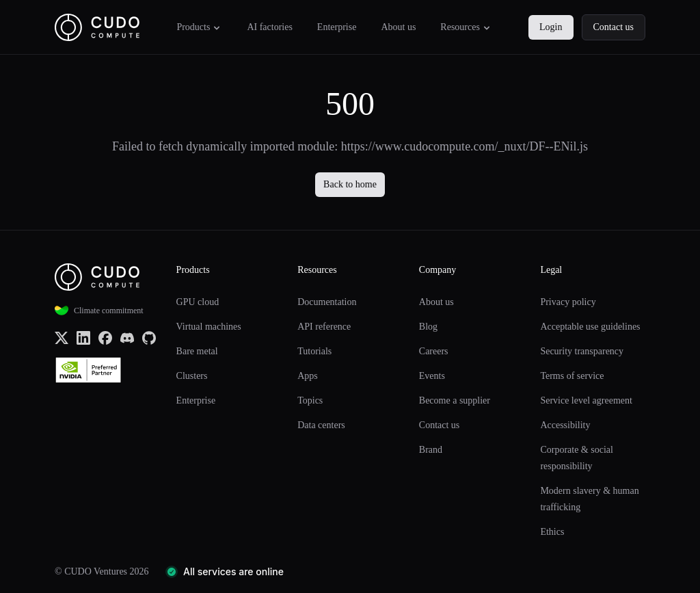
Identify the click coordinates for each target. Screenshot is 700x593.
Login (551, 27)
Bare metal (197, 351)
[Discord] (127, 337)
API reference (324, 327)
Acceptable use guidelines (590, 327)
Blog (428, 327)
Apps (308, 376)
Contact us (614, 27)
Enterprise (337, 27)
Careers (434, 351)
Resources (466, 28)
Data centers (321, 425)
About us (398, 27)
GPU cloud (198, 302)
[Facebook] (105, 337)
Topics (310, 400)
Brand (431, 450)
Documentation (327, 302)
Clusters (192, 376)
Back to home (350, 184)
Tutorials (314, 351)
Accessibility (565, 425)
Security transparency (582, 351)
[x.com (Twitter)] (62, 337)
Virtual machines (209, 327)
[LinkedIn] (83, 337)
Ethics (552, 532)
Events (432, 376)
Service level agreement (586, 400)
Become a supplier (455, 400)
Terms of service (572, 376)
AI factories (269, 27)
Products (199, 28)
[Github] (149, 337)
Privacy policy (568, 302)
